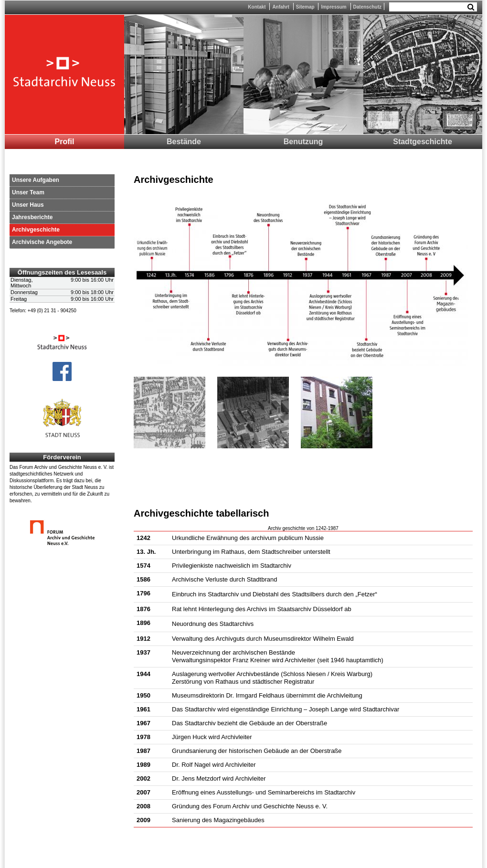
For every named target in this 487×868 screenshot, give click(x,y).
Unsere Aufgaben (36, 180)
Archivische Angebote (42, 242)
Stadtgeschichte (423, 142)
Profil (65, 142)
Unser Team (28, 192)
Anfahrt (281, 7)
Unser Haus (28, 205)
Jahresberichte (32, 217)
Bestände (184, 142)
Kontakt (257, 7)
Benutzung (303, 142)
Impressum (333, 7)
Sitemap (305, 7)
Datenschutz (367, 7)
